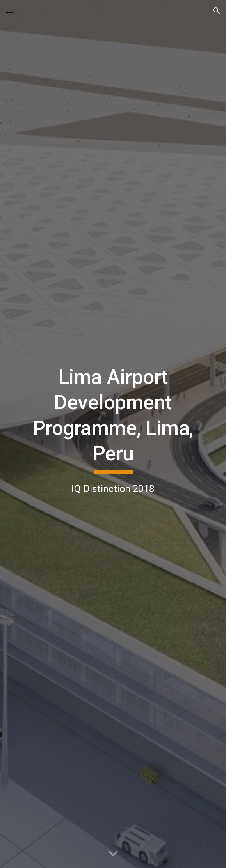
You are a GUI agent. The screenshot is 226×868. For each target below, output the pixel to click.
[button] (9, 11)
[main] (113, 434)
